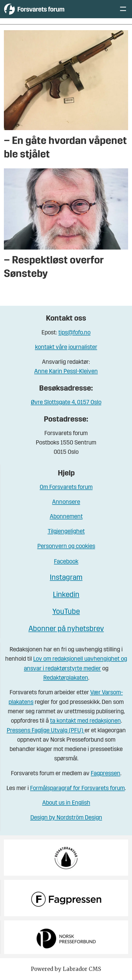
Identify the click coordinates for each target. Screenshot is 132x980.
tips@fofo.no (74, 333)
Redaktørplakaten (66, 678)
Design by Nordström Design (66, 818)
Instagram (66, 578)
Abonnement (66, 517)
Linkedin (66, 595)
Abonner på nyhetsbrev (66, 629)
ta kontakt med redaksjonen (85, 721)
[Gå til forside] (34, 9)
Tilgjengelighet (66, 532)
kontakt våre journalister (66, 348)
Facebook (66, 562)
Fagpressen (106, 774)
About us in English (66, 803)
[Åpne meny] (123, 9)
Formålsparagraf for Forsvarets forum (77, 789)
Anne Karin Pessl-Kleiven (66, 372)
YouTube (66, 612)
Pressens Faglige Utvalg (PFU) (46, 731)
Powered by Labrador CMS (66, 969)
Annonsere (66, 502)
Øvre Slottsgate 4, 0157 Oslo (66, 403)
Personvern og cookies (66, 547)
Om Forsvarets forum (66, 488)
